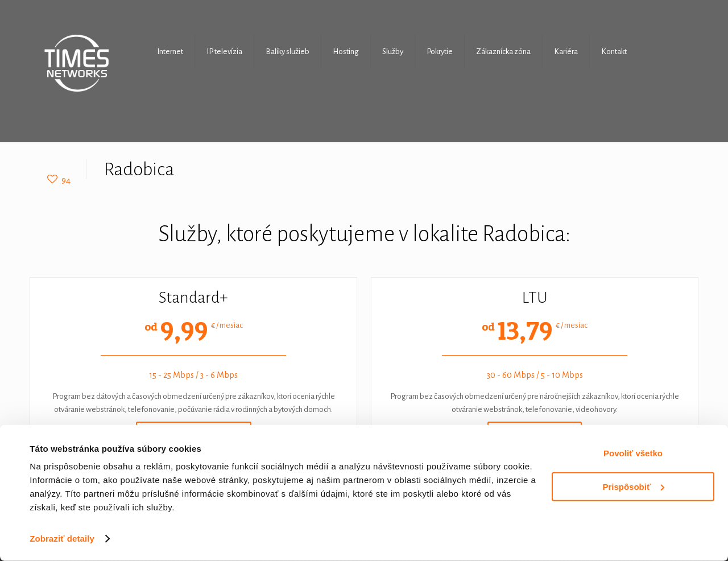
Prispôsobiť (633, 486)
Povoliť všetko (633, 453)
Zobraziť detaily (62, 539)
